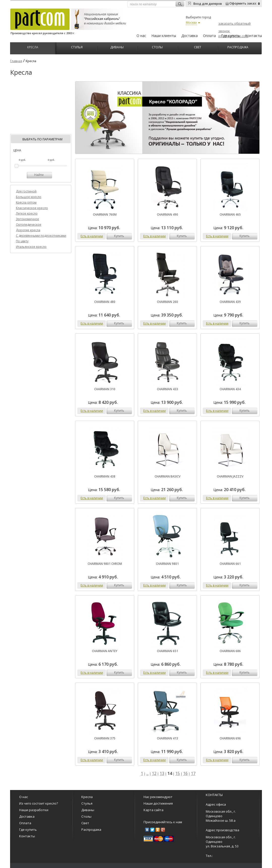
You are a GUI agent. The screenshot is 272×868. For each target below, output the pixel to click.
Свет (198, 47)
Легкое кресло (27, 213)
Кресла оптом (26, 202)
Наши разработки (34, 810)
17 (193, 773)
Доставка (190, 36)
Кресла (33, 47)
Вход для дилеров (208, 4)
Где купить (230, 36)
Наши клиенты (164, 36)
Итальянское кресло (31, 247)
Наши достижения (158, 803)
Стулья (77, 47)
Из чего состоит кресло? (39, 803)
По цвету (22, 241)
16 (185, 773)
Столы (157, 47)
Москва (191, 23)
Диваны (117, 47)
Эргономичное (27, 219)
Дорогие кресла (28, 230)
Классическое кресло (32, 208)
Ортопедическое (29, 225)
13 (162, 773)
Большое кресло (29, 197)
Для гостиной (26, 191)
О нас (141, 36)
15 (178, 773)
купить (119, 236)
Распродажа (238, 47)
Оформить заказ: (243, 3)
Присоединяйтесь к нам (163, 822)
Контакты (253, 36)
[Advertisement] (41, 108)
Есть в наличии (92, 236)
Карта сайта (154, 810)
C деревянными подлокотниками (41, 236)
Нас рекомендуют (158, 797)
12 (154, 773)
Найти (39, 175)
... (147, 773)
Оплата (209, 36)
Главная (16, 61)
